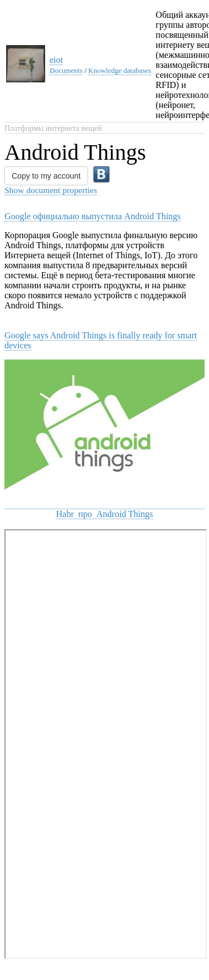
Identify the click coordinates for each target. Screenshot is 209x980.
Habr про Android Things (104, 514)
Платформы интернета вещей (53, 128)
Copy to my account (46, 176)
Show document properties (51, 190)
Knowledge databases (120, 70)
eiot (56, 60)
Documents (66, 70)
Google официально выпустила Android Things (93, 216)
